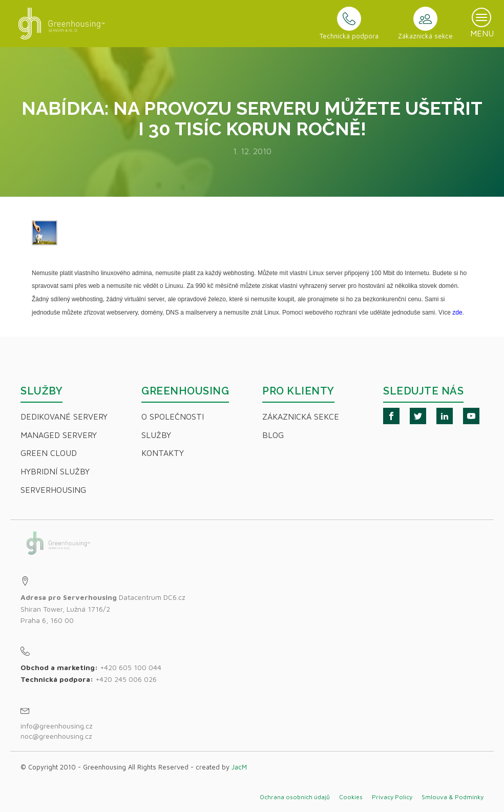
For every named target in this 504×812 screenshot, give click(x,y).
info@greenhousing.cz (58, 726)
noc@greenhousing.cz (56, 736)
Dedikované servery (64, 417)
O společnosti (173, 417)
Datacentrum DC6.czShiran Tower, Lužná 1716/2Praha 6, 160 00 (103, 609)
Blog (273, 435)
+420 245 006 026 (126, 679)
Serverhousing (53, 490)
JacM (239, 767)
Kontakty (163, 453)
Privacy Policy (392, 797)
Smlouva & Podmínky (453, 797)
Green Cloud (49, 453)
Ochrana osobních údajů (295, 797)
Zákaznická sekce (301, 417)
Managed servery (59, 435)
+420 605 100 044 (131, 667)
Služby (156, 435)
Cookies (351, 797)
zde (457, 313)
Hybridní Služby (55, 471)
